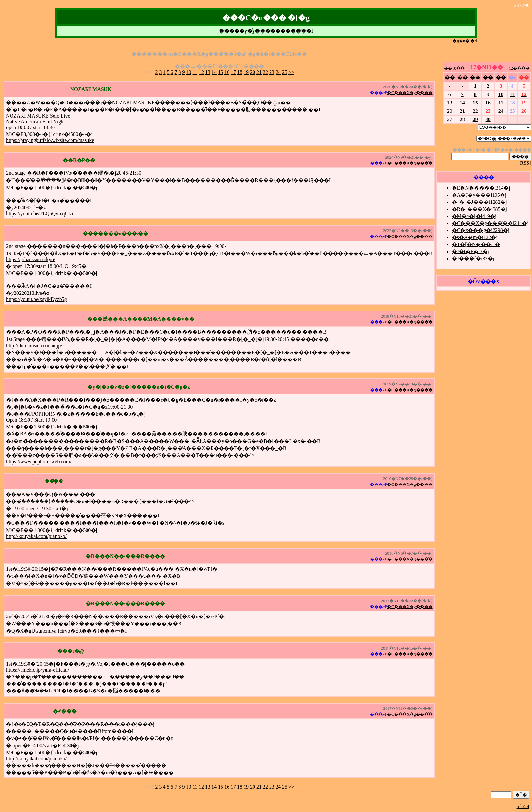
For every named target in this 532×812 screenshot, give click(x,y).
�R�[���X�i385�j (479, 209)
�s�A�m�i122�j (475, 237)
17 (233, 72)
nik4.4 (523, 806)
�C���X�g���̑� (410, 92)
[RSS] (525, 163)
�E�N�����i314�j (481, 188)
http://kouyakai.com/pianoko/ (36, 536)
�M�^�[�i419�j (474, 216)
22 (265, 72)
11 (195, 72)
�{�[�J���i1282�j (479, 202)
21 (259, 72)
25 (285, 72)
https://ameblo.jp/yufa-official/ (38, 670)
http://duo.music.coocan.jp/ (34, 346)
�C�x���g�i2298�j (481, 230)
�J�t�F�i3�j (470, 251)
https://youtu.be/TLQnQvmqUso (40, 214)
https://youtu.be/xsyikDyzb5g (37, 299)
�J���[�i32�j (473, 258)
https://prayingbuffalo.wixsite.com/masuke (50, 140)
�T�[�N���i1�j (477, 244)
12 (201, 72)
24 (278, 72)
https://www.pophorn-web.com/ (39, 462)
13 (208, 72)
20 (253, 72)
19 (246, 72)
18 (240, 72)
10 (189, 72)
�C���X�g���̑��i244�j (490, 223)
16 (227, 72)
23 (272, 72)
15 (220, 72)
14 (214, 72)
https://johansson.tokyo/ (31, 259)
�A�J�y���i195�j (479, 195)
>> (291, 72)
